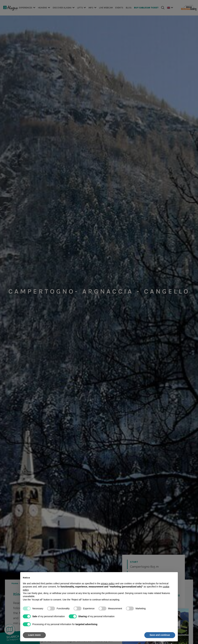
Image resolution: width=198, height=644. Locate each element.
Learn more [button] (34, 635)
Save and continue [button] (160, 635)
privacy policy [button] (108, 583)
